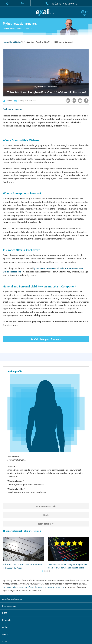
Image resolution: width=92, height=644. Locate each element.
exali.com (46, 12)
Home (5, 42)
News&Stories (15, 42)
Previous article (48, 506)
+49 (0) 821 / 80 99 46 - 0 (64, 4)
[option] (23, 553)
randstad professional (12, 599)
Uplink (5, 627)
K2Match (6, 620)
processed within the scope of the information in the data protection (34, 587)
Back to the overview (13, 109)
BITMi (5, 613)
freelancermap (9, 606)
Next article (45, 524)
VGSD (5, 634)
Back (46, 515)
